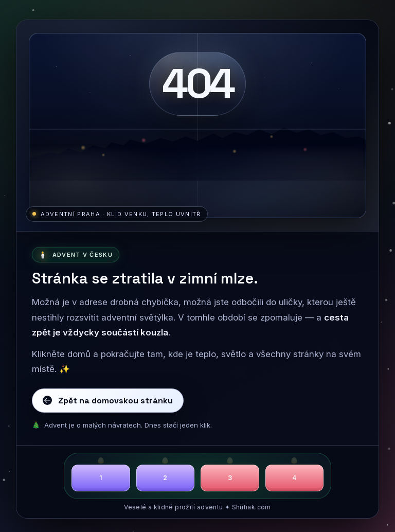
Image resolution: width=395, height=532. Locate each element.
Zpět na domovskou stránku (107, 401)
